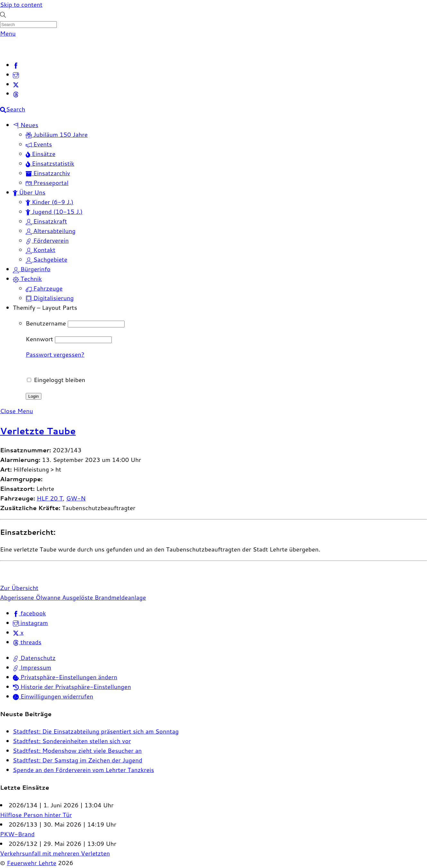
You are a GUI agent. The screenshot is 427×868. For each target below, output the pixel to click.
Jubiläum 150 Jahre (57, 135)
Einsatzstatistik (50, 163)
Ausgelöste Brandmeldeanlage (103, 597)
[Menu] (8, 33)
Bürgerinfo (32, 269)
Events (39, 144)
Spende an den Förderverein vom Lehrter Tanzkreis (83, 770)
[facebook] (16, 65)
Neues (26, 125)
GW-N (76, 498)
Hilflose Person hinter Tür (36, 815)
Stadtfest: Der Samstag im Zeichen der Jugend (78, 760)
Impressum (32, 667)
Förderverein (47, 240)
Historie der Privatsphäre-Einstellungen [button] (72, 687)
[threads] (16, 93)
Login (34, 396)
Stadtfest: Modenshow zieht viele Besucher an (77, 751)
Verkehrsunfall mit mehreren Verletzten (55, 853)
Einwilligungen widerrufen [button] (53, 696)
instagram (30, 623)
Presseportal (47, 183)
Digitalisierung (50, 298)
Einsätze (41, 154)
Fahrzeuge (44, 288)
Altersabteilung (51, 231)
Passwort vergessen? (55, 354)
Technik (27, 279)
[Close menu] (17, 411)
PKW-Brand (17, 834)
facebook (29, 613)
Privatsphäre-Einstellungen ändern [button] (65, 677)
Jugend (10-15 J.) (54, 212)
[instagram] (16, 74)
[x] (16, 84)
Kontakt (40, 250)
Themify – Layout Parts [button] (45, 308)
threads (27, 642)
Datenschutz (34, 658)
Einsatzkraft (46, 221)
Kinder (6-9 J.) (49, 202)
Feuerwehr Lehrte (31, 863)
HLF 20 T (50, 498)
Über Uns (29, 192)
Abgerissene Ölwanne (30, 597)
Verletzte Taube (38, 431)
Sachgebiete (47, 259)
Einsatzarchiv (48, 173)
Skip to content (21, 4)
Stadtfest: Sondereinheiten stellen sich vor (72, 741)
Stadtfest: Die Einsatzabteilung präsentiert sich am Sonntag (96, 731)
